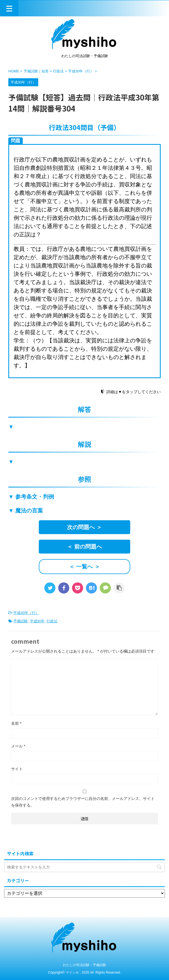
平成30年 (37, 621)
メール (18, 746)
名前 (16, 723)
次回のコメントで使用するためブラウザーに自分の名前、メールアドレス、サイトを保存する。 (83, 802)
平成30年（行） (26, 613)
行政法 (52, 621)
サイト (17, 769)
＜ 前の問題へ (84, 547)
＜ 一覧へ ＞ (84, 567)
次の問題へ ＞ (84, 527)
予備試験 (21, 621)
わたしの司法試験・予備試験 (84, 965)
